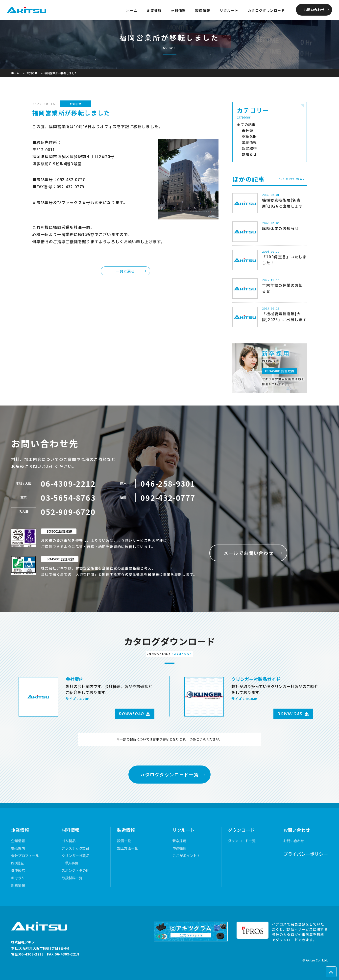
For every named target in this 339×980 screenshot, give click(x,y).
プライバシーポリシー (306, 854)
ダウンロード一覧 (242, 841)
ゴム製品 (69, 841)
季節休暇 (249, 136)
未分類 (247, 130)
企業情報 (154, 10)
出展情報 (249, 142)
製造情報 (203, 10)
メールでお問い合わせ (249, 553)
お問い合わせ (314, 10)
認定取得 (249, 148)
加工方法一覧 (127, 848)
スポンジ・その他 (75, 871)
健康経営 (18, 871)
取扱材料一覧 (72, 878)
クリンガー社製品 (75, 856)
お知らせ (75, 104)
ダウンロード (241, 830)
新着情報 (18, 885)
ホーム (132, 10)
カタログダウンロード (266, 10)
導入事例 (72, 863)
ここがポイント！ (186, 856)
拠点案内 (18, 848)
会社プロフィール (25, 856)
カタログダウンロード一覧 (169, 775)
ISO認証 (18, 863)
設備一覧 (124, 841)
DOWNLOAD (132, 714)
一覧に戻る (125, 271)
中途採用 (179, 848)
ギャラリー (20, 878)
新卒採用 (179, 841)
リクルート (229, 10)
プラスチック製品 (75, 848)
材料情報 (178, 10)
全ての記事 (246, 124)
